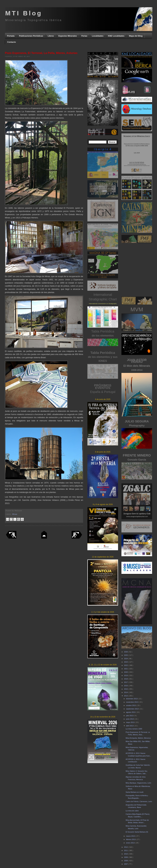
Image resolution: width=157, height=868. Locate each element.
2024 (126, 659)
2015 (126, 689)
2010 (126, 854)
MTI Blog (24, 13)
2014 (126, 692)
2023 (126, 662)
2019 (126, 675)
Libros (51, 36)
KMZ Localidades (116, 36)
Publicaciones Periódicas (31, 36)
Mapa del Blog (136, 36)
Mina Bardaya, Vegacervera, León (138, 783)
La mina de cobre (132, 811)
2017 (126, 682)
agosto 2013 (131, 712)
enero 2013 (131, 843)
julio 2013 (130, 716)
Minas (15, 514)
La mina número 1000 (134, 729)
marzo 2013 (131, 836)
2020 (126, 672)
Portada (11, 36)
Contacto (11, 42)
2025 (126, 655)
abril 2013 (130, 726)
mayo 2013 (130, 722)
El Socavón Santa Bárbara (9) (137, 832)
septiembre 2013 (133, 709)
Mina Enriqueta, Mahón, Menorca (138, 738)
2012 (126, 847)
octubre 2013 (131, 705)
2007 (126, 864)
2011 (126, 850)
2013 (126, 696)
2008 (126, 861)
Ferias (84, 36)
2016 (126, 686)
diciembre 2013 (132, 699)
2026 (126, 652)
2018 (126, 679)
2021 (126, 669)
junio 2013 (130, 719)
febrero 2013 (131, 839)
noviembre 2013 (132, 702)
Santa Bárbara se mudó (134, 792)
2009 (126, 857)
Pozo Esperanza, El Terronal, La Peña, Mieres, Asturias (41, 53)
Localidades (98, 36)
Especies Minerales (68, 36)
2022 (126, 665)
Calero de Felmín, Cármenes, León (139, 801)
